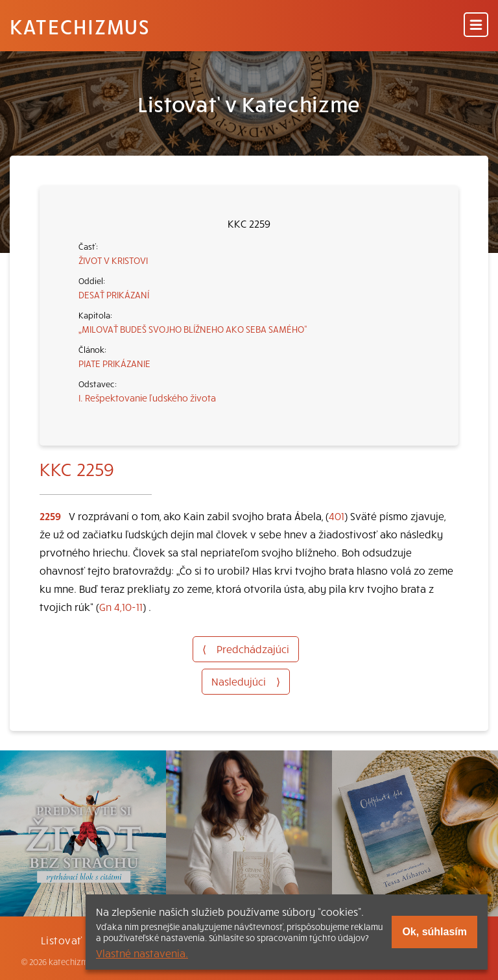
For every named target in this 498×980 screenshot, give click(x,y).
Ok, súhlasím (434, 932)
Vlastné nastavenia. (142, 953)
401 (337, 516)
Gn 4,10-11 (121, 606)
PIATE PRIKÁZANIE (114, 363)
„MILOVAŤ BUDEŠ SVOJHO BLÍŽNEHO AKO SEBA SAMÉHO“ (193, 329)
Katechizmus (80, 26)
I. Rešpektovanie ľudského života (147, 398)
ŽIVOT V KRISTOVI (113, 260)
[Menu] (476, 26)
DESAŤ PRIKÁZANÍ (114, 294)
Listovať (62, 940)
